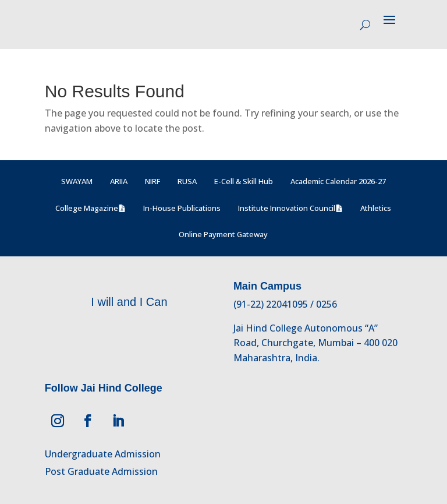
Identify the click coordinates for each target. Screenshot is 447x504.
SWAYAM (77, 181)
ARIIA (119, 181)
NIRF (152, 181)
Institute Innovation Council (287, 208)
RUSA (187, 181)
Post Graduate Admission (101, 471)
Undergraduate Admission (103, 454)
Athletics (376, 208)
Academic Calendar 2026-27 (338, 181)
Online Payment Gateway (223, 234)
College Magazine (87, 208)
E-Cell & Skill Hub (244, 181)
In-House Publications (182, 208)
